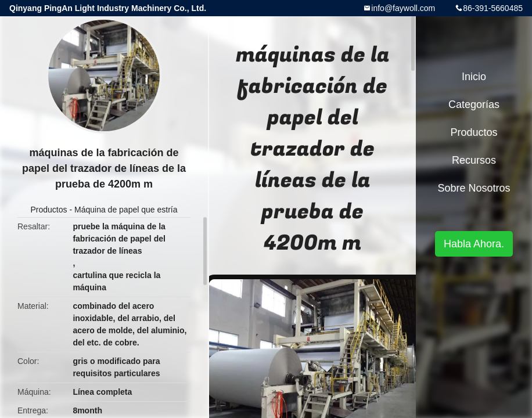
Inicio (474, 77)
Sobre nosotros (474, 188)
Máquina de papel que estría (126, 210)
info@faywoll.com (403, 8)
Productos (49, 210)
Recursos (474, 160)
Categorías (474, 105)
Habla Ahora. (474, 244)
